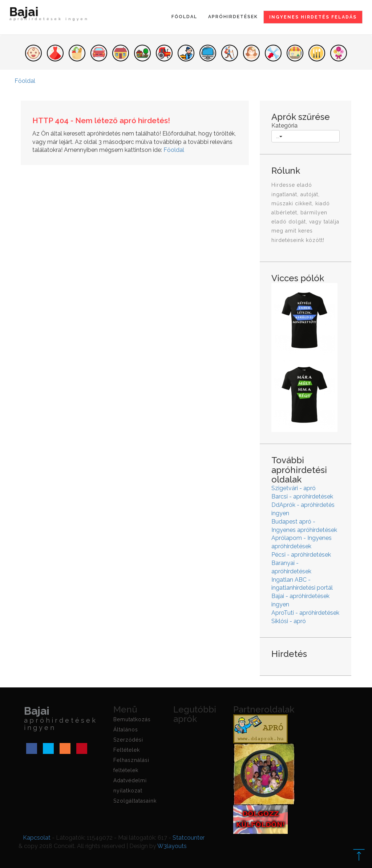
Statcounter (189, 838)
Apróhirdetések (233, 17)
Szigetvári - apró (294, 488)
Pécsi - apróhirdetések (301, 555)
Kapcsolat (37, 838)
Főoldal (184, 17)
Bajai (49, 15)
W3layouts (172, 846)
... (279, 136)
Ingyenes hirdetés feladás (313, 17)
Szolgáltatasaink (135, 801)
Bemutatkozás (132, 719)
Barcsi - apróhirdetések (302, 496)
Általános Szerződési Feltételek (128, 740)
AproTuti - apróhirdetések (305, 613)
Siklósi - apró (289, 621)
